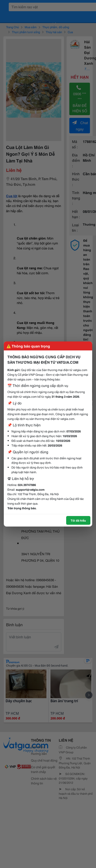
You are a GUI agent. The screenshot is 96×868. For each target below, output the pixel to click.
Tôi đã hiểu (78, 520)
